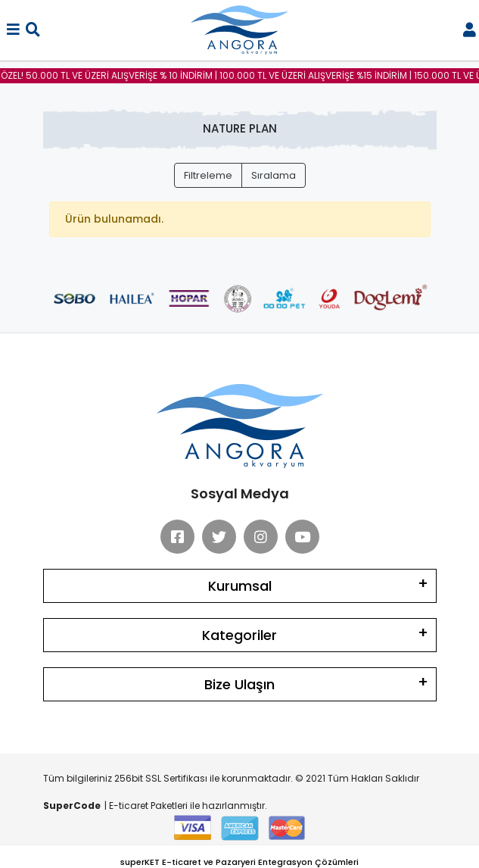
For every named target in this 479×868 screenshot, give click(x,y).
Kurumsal (240, 586)
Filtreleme (208, 175)
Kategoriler (239, 635)
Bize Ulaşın (239, 684)
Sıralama (274, 175)
